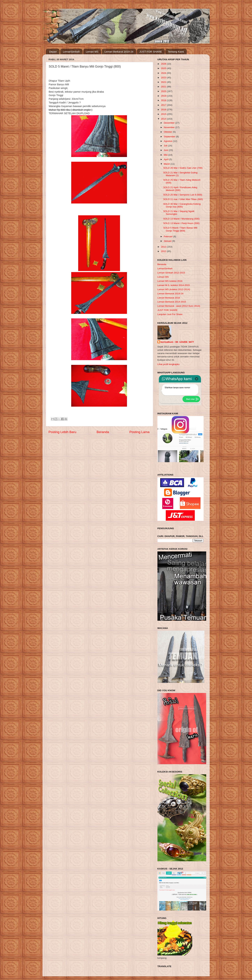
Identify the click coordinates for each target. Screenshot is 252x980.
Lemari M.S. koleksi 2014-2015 (174, 285)
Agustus (168, 141)
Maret (167, 164)
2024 (164, 73)
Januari (168, 241)
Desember (170, 123)
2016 (164, 110)
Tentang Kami (176, 52)
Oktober (168, 132)
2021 (164, 87)
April (167, 159)
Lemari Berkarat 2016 (169, 298)
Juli (166, 146)
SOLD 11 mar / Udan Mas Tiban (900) (183, 199)
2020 (164, 91)
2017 (164, 105)
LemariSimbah (71, 52)
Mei (166, 155)
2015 (164, 114)
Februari (169, 236)
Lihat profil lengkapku (169, 364)
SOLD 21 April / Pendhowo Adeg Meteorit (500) (180, 189)
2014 (164, 119)
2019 (164, 96)
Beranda (103, 432)
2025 (164, 68)
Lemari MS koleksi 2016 (170, 281)
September (170, 137)
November (170, 127)
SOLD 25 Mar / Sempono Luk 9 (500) (183, 195)
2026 (164, 64)
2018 (164, 100)
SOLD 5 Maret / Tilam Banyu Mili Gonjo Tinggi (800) (180, 229)
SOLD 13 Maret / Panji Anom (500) (181, 223)
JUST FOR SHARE (151, 52)
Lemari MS (92, 52)
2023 (164, 78)
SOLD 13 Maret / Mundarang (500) (181, 219)
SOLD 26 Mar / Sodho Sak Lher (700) (183, 168)
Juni (166, 150)
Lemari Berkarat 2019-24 (119, 52)
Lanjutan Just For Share (170, 314)
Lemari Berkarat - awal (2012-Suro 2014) (179, 306)
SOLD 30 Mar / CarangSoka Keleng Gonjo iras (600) (182, 205)
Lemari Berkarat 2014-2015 (172, 302)
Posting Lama (139, 432)
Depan (53, 52)
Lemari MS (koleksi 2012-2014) (174, 289)
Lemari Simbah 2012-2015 (171, 273)
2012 (164, 251)
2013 (164, 247)
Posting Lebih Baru (63, 432)
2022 (164, 82)
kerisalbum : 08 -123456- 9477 (177, 342)
